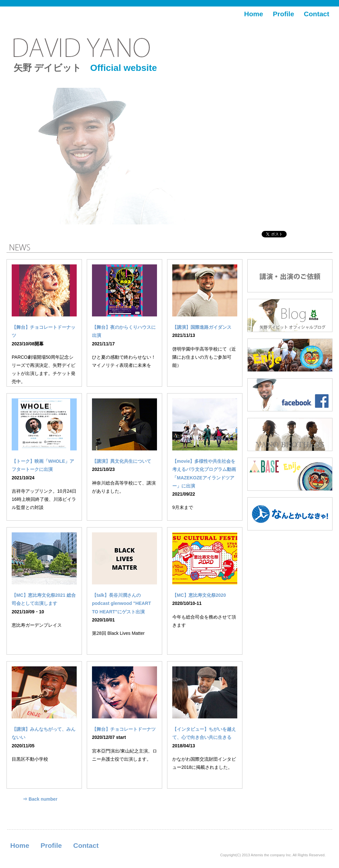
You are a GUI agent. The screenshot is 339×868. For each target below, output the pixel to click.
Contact (317, 14)
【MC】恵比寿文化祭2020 (199, 595)
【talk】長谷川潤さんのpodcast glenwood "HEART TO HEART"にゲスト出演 (122, 603)
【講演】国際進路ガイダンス (202, 327)
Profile (283, 14)
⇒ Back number (40, 799)
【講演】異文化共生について (122, 461)
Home (254, 14)
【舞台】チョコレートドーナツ (124, 729)
